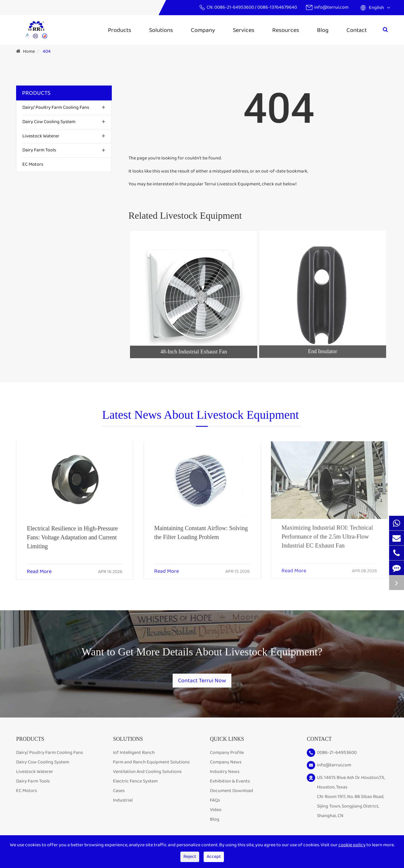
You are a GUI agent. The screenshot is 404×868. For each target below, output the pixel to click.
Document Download (232, 792)
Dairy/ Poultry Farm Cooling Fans (56, 107)
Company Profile (227, 754)
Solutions (161, 30)
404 (47, 51)
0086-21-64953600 (235, 7)
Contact (357, 30)
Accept (214, 857)
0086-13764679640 (277, 7)
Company (203, 30)
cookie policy (352, 845)
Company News (226, 764)
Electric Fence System (135, 783)
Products (120, 30)
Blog (323, 30)
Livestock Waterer (41, 136)
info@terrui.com (331, 7)
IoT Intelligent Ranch (134, 754)
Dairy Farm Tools (39, 150)
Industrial (123, 802)
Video (216, 812)
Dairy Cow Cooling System (49, 122)
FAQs (215, 802)
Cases (119, 792)
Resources (286, 30)
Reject (190, 857)
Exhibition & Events (230, 783)
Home (29, 51)
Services (244, 30)
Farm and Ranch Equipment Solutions (151, 764)
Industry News (225, 773)
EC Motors (33, 164)
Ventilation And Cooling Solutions (147, 773)
